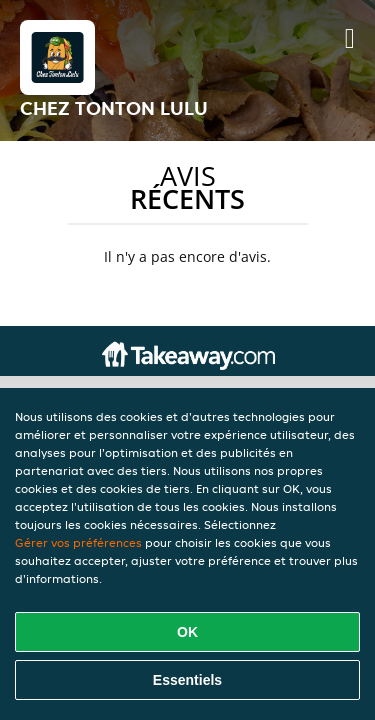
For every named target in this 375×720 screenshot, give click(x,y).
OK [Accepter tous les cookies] (187, 632)
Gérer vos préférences (78, 542)
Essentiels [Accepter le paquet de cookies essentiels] (187, 680)
